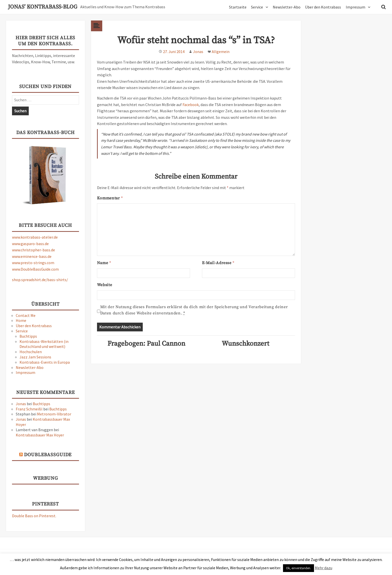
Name (104, 263)
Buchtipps (28, 336)
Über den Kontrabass (323, 7)
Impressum (355, 7)
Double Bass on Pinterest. (34, 516)
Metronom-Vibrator (54, 414)
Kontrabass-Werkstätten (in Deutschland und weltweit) (44, 344)
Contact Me (26, 315)
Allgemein (221, 52)
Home (21, 320)
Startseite (238, 7)
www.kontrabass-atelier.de (35, 237)
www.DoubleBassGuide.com (35, 269)
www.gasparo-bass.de (30, 244)
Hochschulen (31, 352)
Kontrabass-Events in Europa (45, 362)
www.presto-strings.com (33, 263)
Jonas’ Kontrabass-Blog (43, 7)
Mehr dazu (323, 568)
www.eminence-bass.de (32, 256)
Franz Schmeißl (29, 409)
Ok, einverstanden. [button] (298, 568)
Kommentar (110, 198)
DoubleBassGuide (48, 455)
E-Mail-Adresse (218, 263)
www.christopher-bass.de (33, 250)
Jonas (21, 404)
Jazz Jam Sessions (35, 357)
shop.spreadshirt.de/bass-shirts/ (40, 280)
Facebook (191, 105)
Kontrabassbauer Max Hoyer (40, 435)
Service (257, 7)
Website (104, 285)
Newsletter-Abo (287, 7)
